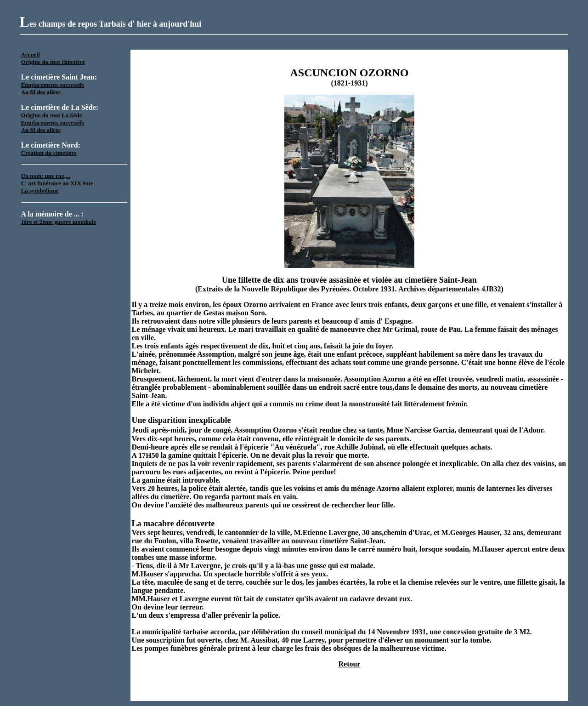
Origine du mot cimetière (53, 62)
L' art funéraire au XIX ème (57, 183)
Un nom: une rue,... (46, 176)
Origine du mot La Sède (52, 115)
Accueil (31, 54)
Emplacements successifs (53, 85)
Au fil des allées (41, 92)
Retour (349, 664)
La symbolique (40, 191)
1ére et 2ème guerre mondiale (59, 222)
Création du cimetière (49, 153)
